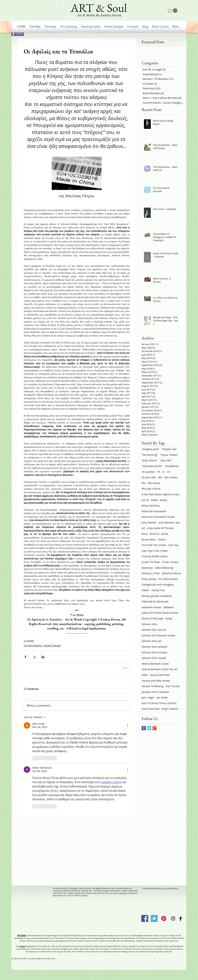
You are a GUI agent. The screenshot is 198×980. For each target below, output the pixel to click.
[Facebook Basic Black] (181, 919)
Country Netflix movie (154, 556)
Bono (145, 534)
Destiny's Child (151, 573)
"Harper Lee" (169, 449)
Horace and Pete (160, 675)
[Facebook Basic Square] (144, 728)
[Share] (18, 34)
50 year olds (149, 477)
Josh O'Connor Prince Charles (159, 703)
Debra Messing (164, 568)
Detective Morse (171, 573)
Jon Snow (162, 697)
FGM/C (146, 590)
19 (158, 472)
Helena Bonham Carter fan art (160, 669)
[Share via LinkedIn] (43, 657)
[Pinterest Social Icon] (164, 918)
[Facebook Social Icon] (145, 918)
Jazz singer (148, 697)
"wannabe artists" (152, 466)
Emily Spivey (149, 579)
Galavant (168, 607)
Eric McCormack (168, 579)
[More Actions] (128, 725)
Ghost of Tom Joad (152, 618)
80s (160, 477)
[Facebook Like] (177, 33)
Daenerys (147, 568)
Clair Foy (173, 545)
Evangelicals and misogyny (158, 585)
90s (144, 483)
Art (143, 528)
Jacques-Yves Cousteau (155, 692)
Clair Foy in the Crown (155, 551)
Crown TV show (151, 562)
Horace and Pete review (156, 681)
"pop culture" (150, 460)
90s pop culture (151, 489)
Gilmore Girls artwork (154, 647)
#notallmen (172, 466)
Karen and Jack (151, 709)
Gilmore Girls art (152, 641)
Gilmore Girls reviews (154, 652)
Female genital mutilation (157, 596)
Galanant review (151, 607)
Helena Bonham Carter (155, 664)
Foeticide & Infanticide (155, 601)
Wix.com (51, 958)
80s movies (171, 477)
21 (163, 472)
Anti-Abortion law (169, 523)
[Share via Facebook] (25, 657)
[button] (173, 11)
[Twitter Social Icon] (154, 918)
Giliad (169, 618)
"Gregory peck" (151, 449)
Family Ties (158, 590)
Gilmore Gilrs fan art (154, 630)
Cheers (162, 539)
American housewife (154, 511)
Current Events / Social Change (42, 645)
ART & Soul (99, 8)
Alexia (164, 500)
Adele (154, 500)
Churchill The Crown (154, 545)
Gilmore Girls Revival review (158, 635)
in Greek (29, 641)
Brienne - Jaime (159, 534)
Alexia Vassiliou (151, 506)
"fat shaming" (150, 455)
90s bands (154, 483)
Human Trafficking (153, 686)
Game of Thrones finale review (160, 613)
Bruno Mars (149, 539)
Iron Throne (173, 686)
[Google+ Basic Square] (154, 728)
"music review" (169, 455)
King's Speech (170, 709)
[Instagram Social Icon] (173, 918)
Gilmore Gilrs (149, 624)
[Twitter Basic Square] (149, 728)
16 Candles (148, 472)
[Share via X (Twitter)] (34, 657)
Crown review (170, 562)
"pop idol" (166, 460)
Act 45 (145, 500)
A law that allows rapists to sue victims (161, 494)
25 (168, 472)
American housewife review (158, 517)
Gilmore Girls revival (154, 658)
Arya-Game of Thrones (161, 528)
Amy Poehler (149, 523)
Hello (145, 675)
